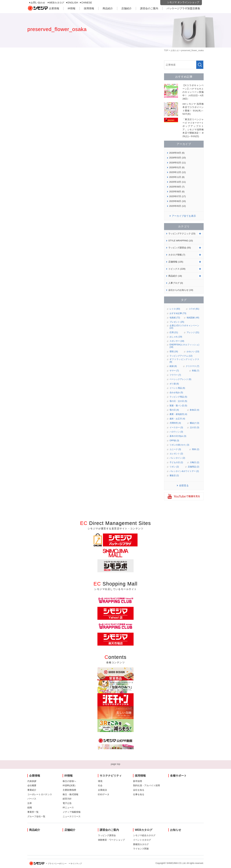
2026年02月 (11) (177, 163)
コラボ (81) (194, 309)
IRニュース (68, 807)
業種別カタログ (141, 844)
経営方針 (67, 799)
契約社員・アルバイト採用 (146, 785)
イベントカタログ (142, 840)
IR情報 (72, 8)
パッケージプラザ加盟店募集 (183, 8)
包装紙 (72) (175, 318)
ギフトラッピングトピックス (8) (184, 360)
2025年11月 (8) (177, 177)
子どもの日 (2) (176, 462)
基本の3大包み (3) (178, 436)
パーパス (32, 799)
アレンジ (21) (193, 332)
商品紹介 (108, 8)
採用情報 (89, 8)
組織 (30, 807)
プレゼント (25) (177, 322)
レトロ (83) (175, 309)
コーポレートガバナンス (40, 794)
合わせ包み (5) (176, 393)
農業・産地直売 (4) (178, 414)
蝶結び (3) (195, 423)
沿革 (30, 803)
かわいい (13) (193, 352)
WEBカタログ (57, 3)
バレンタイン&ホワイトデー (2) (184, 471)
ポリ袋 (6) (174, 384)
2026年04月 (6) (177, 153)
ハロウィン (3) (176, 432)
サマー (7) (174, 371)
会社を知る (139, 790)
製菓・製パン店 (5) (178, 406)
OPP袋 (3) (174, 441)
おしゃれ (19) (176, 337)
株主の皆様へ (69, 781)
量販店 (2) (174, 475)
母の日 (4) (174, 410)
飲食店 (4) (195, 410)
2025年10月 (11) (177, 182)
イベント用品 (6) (177, 388)
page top (116, 764)
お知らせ (175, 50)
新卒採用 (138, 781)
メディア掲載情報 (72, 812)
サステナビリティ (111, 776)
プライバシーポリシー (57, 864)
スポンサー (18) (177, 341)
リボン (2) (174, 467)
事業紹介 (32, 790)
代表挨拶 (32, 781)
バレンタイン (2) (177, 458)
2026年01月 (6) (177, 167)
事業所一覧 (33, 812)
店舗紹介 (127, 8)
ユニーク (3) (175, 449)
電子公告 (67, 803)
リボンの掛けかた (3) (179, 445)
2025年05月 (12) (177, 206)
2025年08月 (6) (177, 192)
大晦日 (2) (195, 462)
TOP (166, 50)
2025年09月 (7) (177, 187)
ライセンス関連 (141, 849)
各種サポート (178, 776)
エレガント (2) (176, 454)
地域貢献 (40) (193, 318)
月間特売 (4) (175, 423)
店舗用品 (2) (193, 467)
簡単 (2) (196, 449)
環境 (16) (174, 352)
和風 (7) (196, 371)
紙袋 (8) (173, 366)
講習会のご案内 (149, 8)
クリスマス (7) (192, 366)
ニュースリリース (72, 816)
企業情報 (54, 8)
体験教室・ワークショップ (111, 840)
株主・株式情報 (70, 794)
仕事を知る (139, 794)
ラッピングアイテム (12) (181, 356)
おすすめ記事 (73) (178, 313)
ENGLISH (73, 3)
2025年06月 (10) (177, 201)
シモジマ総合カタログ (144, 835)
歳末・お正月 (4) (177, 419)
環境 (100, 781)
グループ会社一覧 (36, 816)
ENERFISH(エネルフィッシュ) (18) (184, 346)
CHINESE (87, 3)
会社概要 (32, 785)
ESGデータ (104, 794)
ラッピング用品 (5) (178, 397)
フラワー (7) (175, 375)
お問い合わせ (38, 3)
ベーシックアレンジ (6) (180, 379)
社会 (100, 785)
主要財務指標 (69, 790)
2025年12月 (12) (177, 172)
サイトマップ (76, 864)
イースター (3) (176, 427)
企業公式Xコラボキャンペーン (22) (184, 327)
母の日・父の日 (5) (178, 401)
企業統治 (102, 790)
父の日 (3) (195, 427)
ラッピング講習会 (107, 835)
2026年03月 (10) (177, 158)
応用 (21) (174, 332)
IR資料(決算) (69, 785)
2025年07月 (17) (177, 196)
